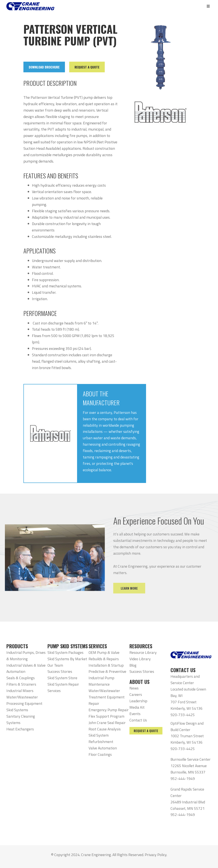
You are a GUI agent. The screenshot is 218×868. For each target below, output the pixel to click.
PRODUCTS (17, 646)
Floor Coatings (100, 754)
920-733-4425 (183, 715)
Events (135, 714)
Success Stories (60, 671)
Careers (136, 694)
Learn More (136, 588)
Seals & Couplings (21, 678)
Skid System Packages (65, 652)
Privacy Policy (156, 855)
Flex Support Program (106, 716)
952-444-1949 (183, 779)
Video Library (140, 659)
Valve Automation (103, 748)
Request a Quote (146, 731)
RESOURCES (141, 646)
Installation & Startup (106, 665)
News (134, 688)
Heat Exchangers (20, 729)
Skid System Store (62, 678)
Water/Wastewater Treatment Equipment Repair (107, 697)
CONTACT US (183, 670)
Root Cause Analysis (105, 729)
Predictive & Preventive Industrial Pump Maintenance (107, 678)
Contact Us (138, 720)
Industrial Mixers (20, 691)
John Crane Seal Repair (107, 723)
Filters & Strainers (21, 684)
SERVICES (98, 646)
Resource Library (143, 652)
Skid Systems (17, 710)
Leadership (138, 701)
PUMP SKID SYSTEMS (68, 646)
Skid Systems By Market (67, 659)
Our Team (55, 665)
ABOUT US (139, 682)
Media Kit (137, 707)
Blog (133, 665)
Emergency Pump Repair (109, 710)
